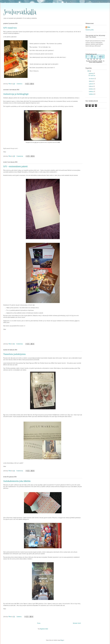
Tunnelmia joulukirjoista (14, 354)
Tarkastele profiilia (90, 30)
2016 (89, 71)
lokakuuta (91, 81)
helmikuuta (91, 92)
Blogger (62, 640)
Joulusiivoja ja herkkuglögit (16, 94)
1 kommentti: (19, 617)
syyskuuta (91, 84)
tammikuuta (92, 94)
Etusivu (39, 623)
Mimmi (89, 27)
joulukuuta (91, 74)
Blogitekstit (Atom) (44, 629)
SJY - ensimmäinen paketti (15, 166)
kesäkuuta (91, 86)
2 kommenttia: (20, 84)
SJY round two (10, 28)
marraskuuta (92, 79)
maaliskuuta (92, 89)
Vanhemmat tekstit (77, 623)
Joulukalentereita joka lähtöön (17, 481)
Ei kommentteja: (20, 156)
